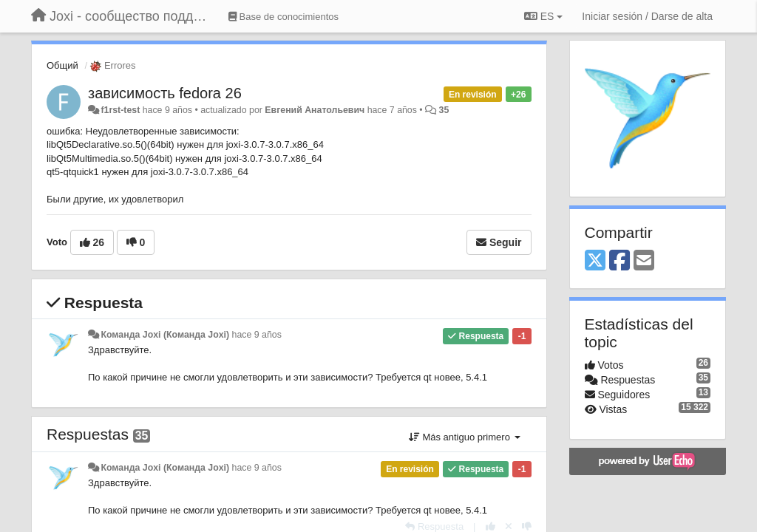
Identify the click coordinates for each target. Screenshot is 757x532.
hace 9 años (257, 335)
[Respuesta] (434, 526)
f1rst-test (120, 110)
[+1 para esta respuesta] (490, 526)
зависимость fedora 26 (165, 93)
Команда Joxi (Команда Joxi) (165, 335)
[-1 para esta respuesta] (527, 526)
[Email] (644, 261)
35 (444, 110)
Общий (62, 65)
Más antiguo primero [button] (465, 437)
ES (543, 16)
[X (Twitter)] (595, 261)
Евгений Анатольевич (315, 110)
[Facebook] (619, 261)
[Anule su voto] (509, 526)
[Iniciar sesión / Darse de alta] (647, 16)
